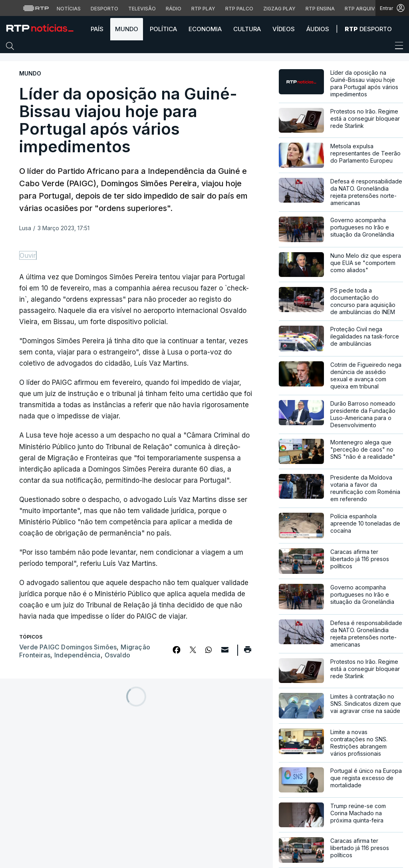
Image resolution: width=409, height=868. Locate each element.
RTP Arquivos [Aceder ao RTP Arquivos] (363, 9)
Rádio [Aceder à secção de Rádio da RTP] (174, 9)
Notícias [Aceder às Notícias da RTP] (69, 9)
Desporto (368, 29)
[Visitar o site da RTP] (36, 8)
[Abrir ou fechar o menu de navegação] (397, 47)
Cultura (247, 29)
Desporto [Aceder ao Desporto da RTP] (104, 9)
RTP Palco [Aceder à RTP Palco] (239, 9)
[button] (12, 48)
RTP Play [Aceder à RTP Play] (203, 9)
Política (163, 29)
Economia (205, 29)
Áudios (318, 29)
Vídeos (284, 29)
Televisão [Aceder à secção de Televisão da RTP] (142, 9)
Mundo (127, 29)
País (97, 29)
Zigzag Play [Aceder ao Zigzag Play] (279, 9)
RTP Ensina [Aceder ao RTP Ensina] (320, 9)
